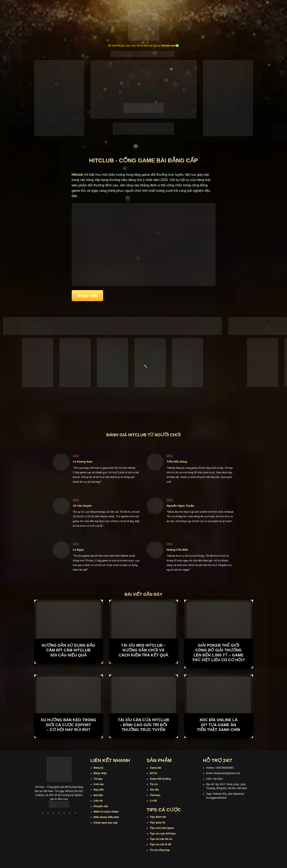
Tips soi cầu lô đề (160, 844)
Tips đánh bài (158, 817)
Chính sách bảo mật (106, 823)
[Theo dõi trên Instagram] (48, 814)
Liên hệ (98, 801)
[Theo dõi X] (59, 814)
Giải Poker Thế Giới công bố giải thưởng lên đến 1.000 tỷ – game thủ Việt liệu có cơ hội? (219, 653)
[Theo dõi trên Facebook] (43, 814)
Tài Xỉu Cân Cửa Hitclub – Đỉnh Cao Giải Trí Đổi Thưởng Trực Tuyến (143, 725)
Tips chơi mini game (162, 828)
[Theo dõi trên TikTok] (54, 814)
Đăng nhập (100, 773)
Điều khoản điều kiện (106, 817)
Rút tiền (98, 795)
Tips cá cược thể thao (163, 834)
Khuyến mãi (101, 806)
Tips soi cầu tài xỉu (161, 839)
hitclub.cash (168, 46)
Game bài (155, 768)
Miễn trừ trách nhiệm (106, 812)
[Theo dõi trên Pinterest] (75, 814)
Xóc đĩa (154, 790)
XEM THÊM (90, 296)
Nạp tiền (99, 790)
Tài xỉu (154, 784)
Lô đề (153, 801)
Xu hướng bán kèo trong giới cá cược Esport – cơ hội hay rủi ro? (68, 725)
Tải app (98, 779)
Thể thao (155, 795)
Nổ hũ (153, 773)
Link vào (99, 784)
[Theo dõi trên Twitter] (65, 814)
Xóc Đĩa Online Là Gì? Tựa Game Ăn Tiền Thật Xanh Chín (219, 725)
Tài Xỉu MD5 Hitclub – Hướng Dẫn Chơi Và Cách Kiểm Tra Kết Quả (144, 650)
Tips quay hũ (158, 823)
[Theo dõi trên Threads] (70, 814)
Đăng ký (98, 768)
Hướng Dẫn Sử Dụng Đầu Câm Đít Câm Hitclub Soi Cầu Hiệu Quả (68, 650)
